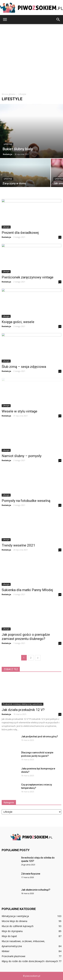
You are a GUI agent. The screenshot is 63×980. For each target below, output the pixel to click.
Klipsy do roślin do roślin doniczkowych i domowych (30, 961)
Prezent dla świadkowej (20, 233)
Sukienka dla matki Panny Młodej (27, 590)
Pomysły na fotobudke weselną (26, 501)
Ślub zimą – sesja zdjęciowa (24, 367)
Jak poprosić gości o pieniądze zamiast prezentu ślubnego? (26, 637)
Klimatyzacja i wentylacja (15, 916)
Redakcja (8, 154)
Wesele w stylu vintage (19, 411)
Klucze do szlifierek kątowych (18, 926)
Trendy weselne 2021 (18, 545)
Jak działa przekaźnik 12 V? (23, 710)
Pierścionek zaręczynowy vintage (28, 277)
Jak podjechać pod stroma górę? (40, 737)
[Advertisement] (32, 57)
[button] (58, 20)
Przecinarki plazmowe (14, 956)
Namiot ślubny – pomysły (22, 456)
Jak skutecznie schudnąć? (36, 890)
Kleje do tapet (9, 936)
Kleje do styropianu (12, 931)
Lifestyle (8, 144)
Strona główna (8, 94)
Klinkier (6, 951)
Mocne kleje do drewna (14, 921)
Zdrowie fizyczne (31, 874)
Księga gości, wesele (18, 322)
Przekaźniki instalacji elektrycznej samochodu (23, 704)
